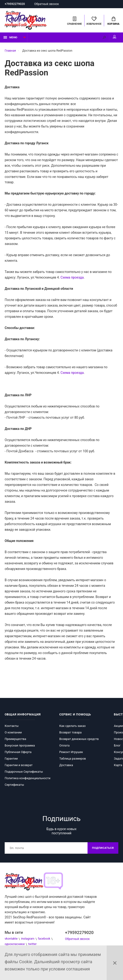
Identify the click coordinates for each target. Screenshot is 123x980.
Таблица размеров (73, 759)
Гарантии (11, 759)
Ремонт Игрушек (71, 753)
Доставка (66, 766)
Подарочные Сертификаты (24, 772)
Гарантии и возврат (19, 766)
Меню (10, 38)
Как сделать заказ (72, 727)
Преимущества (15, 740)
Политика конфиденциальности (28, 779)
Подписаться (103, 849)
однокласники (15, 945)
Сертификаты (14, 785)
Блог (117, 746)
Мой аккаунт (114, 37)
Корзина (113, 21)
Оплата (64, 746)
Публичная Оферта (18, 753)
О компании (13, 733)
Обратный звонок (48, 4)
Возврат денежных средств (79, 740)
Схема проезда (72, 278)
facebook (45, 940)
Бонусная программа (20, 746)
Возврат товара (70, 733)
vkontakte (11, 940)
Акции (118, 727)
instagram (28, 940)
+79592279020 (15, 4)
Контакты (12, 727)
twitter (33, 945)
